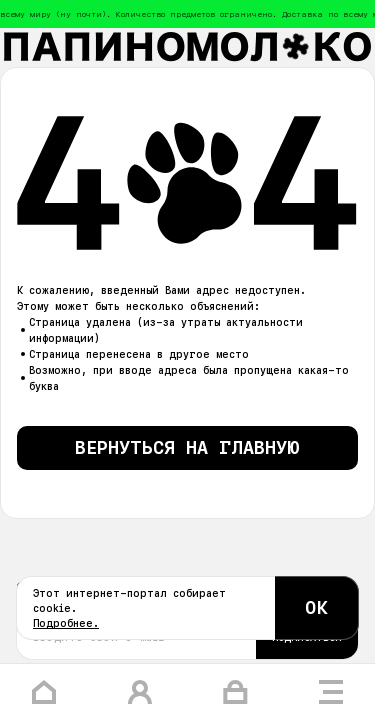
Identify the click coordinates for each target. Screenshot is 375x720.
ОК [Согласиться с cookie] (317, 607)
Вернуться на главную (187, 447)
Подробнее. (66, 623)
